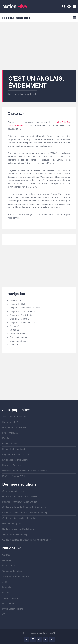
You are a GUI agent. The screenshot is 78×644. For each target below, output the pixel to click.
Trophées (14, 345)
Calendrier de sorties (12, 571)
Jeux (5, 582)
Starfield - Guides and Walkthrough (19, 529)
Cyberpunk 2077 (10, 422)
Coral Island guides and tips (15, 491)
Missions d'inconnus (19, 334)
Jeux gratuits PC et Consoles (16, 576)
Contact (6, 555)
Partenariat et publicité (13, 609)
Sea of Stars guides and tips (15, 534)
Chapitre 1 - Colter (18, 304)
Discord (33, 639)
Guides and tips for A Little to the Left (19, 518)
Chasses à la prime (19, 337)
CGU (5, 614)
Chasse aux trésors (19, 341)
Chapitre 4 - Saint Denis (21, 315)
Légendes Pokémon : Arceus (16, 454)
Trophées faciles (10, 598)
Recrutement (8, 603)
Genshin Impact (10, 444)
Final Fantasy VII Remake (14, 427)
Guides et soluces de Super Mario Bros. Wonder (25, 507)
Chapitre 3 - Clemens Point (22, 311)
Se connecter (69, 7)
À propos (7, 560)
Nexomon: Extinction (12, 465)
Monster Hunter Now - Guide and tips (20, 502)
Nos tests (7, 593)
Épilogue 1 (15, 326)
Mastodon (52, 639)
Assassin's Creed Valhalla (14, 417)
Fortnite (6, 438)
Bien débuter (16, 300)
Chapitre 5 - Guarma (19, 319)
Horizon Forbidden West (14, 449)
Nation (15, 6)
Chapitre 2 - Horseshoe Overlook (25, 308)
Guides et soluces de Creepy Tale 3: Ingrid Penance (27, 540)
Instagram (39, 639)
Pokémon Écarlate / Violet (14, 476)
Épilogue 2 (15, 330)
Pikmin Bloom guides (12, 524)
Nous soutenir (9, 566)
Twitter (46, 639)
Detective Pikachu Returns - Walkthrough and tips (25, 513)
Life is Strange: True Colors (15, 460)
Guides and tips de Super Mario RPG (20, 497)
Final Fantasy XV (10, 433)
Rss (27, 639)
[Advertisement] (39, 46)
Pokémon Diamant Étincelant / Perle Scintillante (25, 471)
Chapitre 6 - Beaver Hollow (22, 323)
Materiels (7, 587)
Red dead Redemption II (22, 94)
